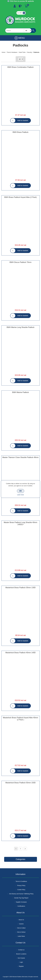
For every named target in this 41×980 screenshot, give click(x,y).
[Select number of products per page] (21, 59)
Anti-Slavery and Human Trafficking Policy (21, 894)
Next (25, 849)
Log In (20, 6)
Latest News (21, 936)
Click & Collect (21, 928)
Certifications (21, 906)
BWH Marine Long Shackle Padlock (20, 327)
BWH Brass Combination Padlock (20, 67)
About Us (21, 920)
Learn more (20, 495)
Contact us (21, 950)
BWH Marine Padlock (20, 392)
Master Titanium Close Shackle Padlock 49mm (20, 457)
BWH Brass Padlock (20, 132)
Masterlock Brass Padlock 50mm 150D (21, 783)
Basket (26, 6)
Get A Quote (21, 958)
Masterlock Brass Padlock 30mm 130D (21, 588)
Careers (21, 924)
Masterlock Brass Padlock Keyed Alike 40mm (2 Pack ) (20, 719)
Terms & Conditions (21, 881)
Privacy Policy (21, 886)
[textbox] (18, 31)
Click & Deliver (21, 932)
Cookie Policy (21, 890)
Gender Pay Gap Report (21, 898)
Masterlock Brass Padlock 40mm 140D (21, 653)
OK (21, 491)
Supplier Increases (21, 902)
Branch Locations (21, 954)
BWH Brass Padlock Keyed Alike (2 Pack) (20, 197)
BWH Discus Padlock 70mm (20, 262)
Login (21, 962)
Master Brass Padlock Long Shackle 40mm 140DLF (21, 523)
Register (15, 6)
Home (3, 52)
